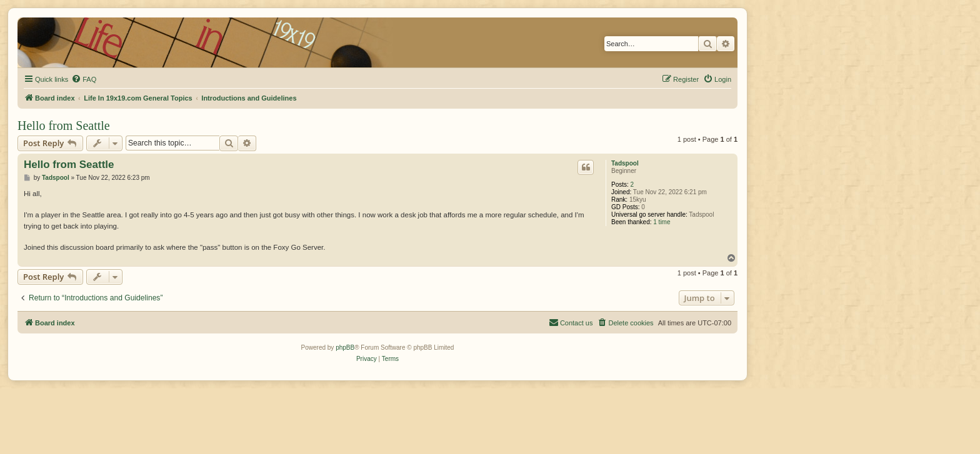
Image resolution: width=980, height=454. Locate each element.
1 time (662, 222)
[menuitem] (84, 79)
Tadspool (625, 163)
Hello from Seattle (64, 126)
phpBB (345, 348)
